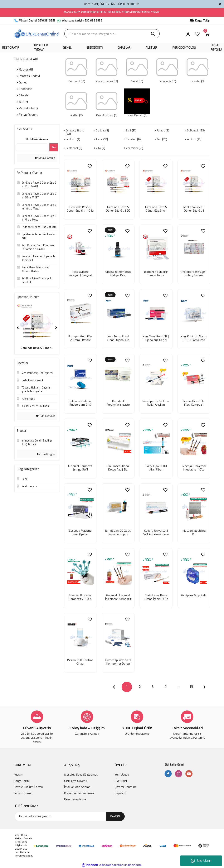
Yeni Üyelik (122, 775)
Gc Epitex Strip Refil (194, 595)
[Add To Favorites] (90, 166)
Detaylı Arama (45, 158)
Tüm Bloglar (46, 454)
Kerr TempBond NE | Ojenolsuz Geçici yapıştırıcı (156, 338)
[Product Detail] (110, 230)
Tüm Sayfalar (46, 416)
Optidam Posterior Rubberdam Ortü (80, 403)
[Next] (56, 328)
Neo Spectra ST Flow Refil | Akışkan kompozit (156, 403)
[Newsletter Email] (70, 816)
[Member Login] (188, 34)
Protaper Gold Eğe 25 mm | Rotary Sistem (80, 338)
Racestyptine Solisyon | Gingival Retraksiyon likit (80, 274)
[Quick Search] (31, 147)
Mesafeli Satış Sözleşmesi (81, 775)
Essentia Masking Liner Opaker (80, 532)
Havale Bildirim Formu (28, 787)
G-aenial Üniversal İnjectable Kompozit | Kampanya (118, 597)
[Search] (112, 34)
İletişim (18, 775)
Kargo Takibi (22, 781)
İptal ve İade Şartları (77, 787)
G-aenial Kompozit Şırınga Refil (80, 468)
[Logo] (37, 34)
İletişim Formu (23, 793)
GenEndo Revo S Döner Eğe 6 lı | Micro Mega (194, 209)
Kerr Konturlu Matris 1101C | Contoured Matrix (194, 338)
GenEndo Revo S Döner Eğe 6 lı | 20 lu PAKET (118, 209)
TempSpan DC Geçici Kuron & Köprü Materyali (118, 532)
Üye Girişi (121, 781)
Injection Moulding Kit (194, 532)
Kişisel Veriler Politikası (79, 793)
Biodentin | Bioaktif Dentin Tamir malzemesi (156, 274)
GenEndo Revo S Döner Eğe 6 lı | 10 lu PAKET (80, 209)
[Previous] (18, 328)
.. (179, 687)
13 (191, 687)
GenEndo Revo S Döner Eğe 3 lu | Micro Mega (156, 209)
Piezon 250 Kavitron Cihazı (80, 662)
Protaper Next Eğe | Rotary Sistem (194, 274)
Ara (54, 147)
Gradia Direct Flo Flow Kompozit (194, 403)
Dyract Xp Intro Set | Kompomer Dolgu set (118, 662)
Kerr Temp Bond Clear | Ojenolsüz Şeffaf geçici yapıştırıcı (118, 338)
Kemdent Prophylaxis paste (118, 403)
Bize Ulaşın (201, 861)
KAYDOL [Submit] (115, 816)
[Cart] (207, 34)
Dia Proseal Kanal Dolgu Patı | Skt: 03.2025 (118, 468)
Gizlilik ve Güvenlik (76, 781)
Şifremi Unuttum (125, 787)
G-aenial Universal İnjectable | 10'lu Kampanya (194, 468)
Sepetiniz (121, 793)
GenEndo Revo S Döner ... (37, 348)
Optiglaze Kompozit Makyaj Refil (118, 274)
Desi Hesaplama (75, 799)
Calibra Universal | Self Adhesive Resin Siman (156, 532)
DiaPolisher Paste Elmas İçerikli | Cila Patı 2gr (156, 597)
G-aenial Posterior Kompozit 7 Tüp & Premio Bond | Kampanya (80, 597)
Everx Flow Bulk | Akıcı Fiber (156, 468)
